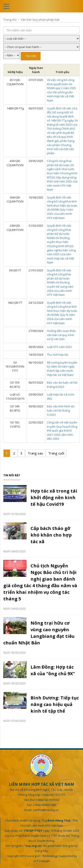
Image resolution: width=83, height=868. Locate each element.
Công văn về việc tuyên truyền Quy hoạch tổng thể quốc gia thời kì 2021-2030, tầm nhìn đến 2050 (62, 430)
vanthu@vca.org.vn (46, 810)
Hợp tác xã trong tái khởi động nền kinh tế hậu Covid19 (54, 497)
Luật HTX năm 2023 (59, 347)
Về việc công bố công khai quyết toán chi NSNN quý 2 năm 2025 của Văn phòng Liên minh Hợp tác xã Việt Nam (61, 90)
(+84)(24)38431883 (45, 805)
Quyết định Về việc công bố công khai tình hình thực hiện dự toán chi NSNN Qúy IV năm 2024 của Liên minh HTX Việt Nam (62, 313)
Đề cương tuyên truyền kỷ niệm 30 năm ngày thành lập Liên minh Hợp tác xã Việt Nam (62, 369)
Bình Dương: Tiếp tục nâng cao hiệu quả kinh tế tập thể (55, 704)
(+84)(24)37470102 (47, 800)
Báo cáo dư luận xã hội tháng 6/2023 (62, 385)
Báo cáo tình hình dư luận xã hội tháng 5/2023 (61, 410)
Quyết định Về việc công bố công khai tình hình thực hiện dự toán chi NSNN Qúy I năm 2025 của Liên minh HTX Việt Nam (62, 208)
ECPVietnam (42, 861)
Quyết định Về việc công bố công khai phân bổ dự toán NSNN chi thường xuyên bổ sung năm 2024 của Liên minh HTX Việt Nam (60, 282)
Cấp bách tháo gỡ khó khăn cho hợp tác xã (51, 535)
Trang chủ (10, 20)
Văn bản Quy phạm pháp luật (40, 20)
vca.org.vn (33, 856)
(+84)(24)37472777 (53, 795)
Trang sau (35, 453)
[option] (41, 605)
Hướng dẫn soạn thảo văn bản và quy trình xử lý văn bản (61, 335)
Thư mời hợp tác (58, 355)
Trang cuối (56, 453)
